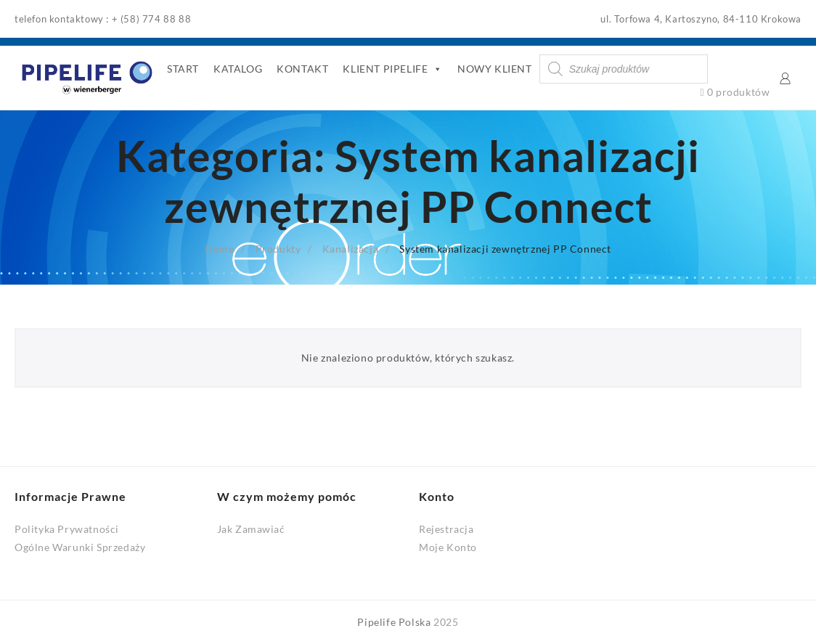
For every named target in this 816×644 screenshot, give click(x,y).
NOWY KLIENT (495, 69)
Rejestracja (446, 529)
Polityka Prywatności (67, 529)
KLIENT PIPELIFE (393, 69)
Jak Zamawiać (251, 529)
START (183, 69)
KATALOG (238, 69)
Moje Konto (448, 547)
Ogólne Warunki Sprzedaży (80, 547)
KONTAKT (302, 69)
